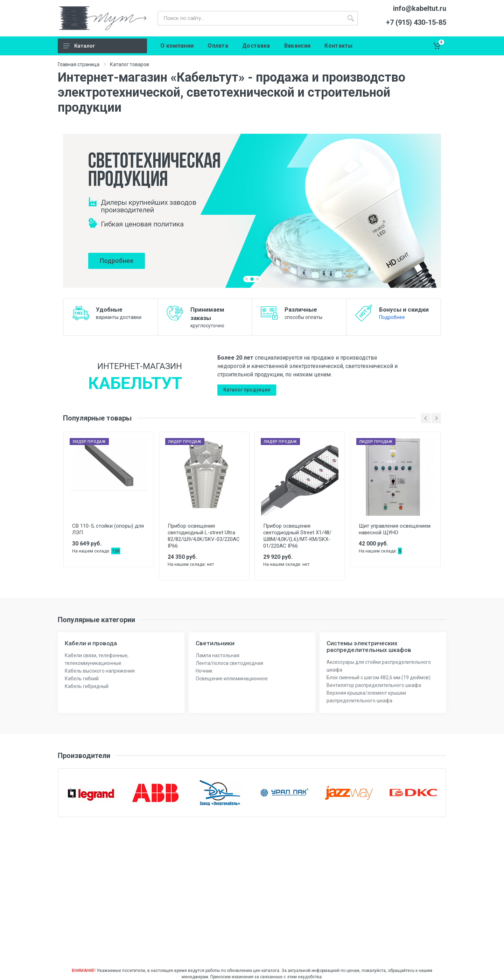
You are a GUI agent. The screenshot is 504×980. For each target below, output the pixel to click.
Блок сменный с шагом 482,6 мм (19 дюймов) (379, 677)
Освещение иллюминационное (232, 679)
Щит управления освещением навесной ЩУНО (395, 529)
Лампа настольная (218, 655)
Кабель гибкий (82, 679)
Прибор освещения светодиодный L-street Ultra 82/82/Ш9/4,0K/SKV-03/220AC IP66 (204, 536)
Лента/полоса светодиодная (229, 663)
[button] (246, 279)
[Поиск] (250, 18)
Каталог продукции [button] (247, 390)
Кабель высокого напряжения (100, 671)
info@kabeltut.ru (420, 8)
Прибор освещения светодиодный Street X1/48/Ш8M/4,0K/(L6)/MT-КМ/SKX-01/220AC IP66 (297, 536)
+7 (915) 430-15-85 (416, 22)
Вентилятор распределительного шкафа (374, 685)
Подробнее (392, 317)
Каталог (85, 46)
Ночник (204, 671)
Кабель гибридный (87, 686)
